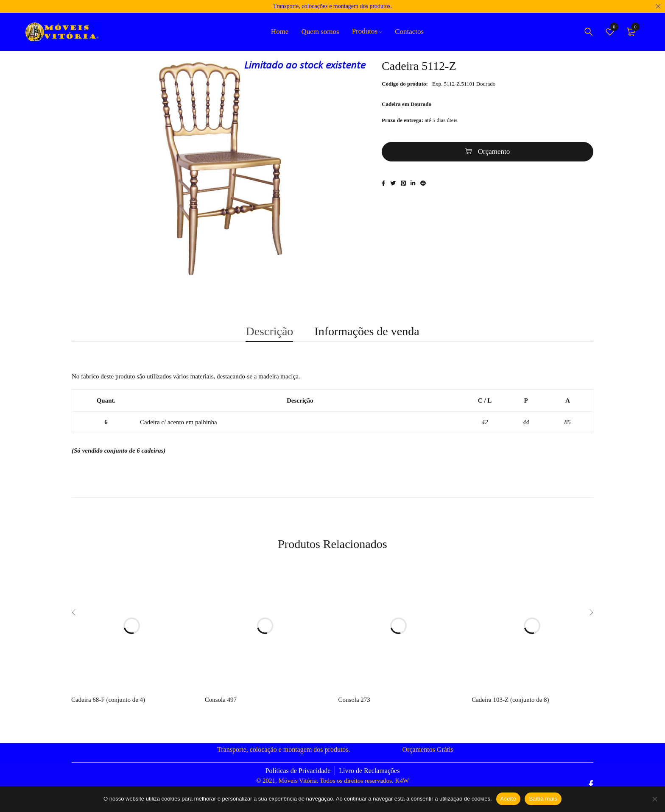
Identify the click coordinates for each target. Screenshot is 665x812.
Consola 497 (221, 709)
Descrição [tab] (269, 337)
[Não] (654, 799)
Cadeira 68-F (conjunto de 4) (108, 709)
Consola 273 (354, 709)
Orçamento (494, 157)
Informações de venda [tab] (367, 337)
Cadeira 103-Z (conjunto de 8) (510, 709)
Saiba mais (543, 799)
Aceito (509, 799)
